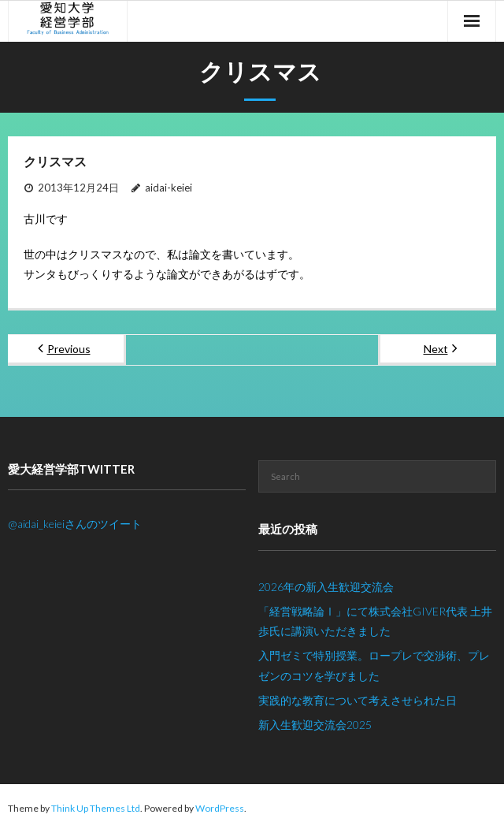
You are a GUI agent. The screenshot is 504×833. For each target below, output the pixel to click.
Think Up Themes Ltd (96, 808)
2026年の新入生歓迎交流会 (326, 587)
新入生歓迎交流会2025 (315, 725)
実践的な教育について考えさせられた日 (358, 700)
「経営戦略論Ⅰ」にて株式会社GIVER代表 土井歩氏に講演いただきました (375, 621)
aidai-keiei (169, 188)
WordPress (220, 808)
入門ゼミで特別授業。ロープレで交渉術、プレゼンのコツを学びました (374, 665)
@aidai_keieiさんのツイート (75, 524)
